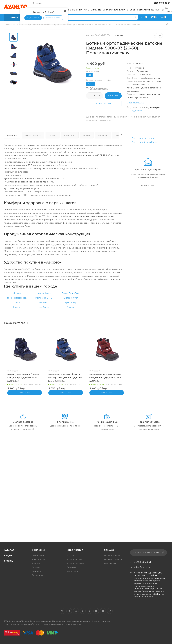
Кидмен (119, 35)
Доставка (103, 135)
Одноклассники (83, 611)
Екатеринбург (71, 298)
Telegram (69, 611)
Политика (72, 567)
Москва (17, 293)
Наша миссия (39, 560)
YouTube (76, 611)
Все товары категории (143, 138)
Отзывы (53, 135)
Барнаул (44, 302)
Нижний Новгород (17, 298)
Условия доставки (76, 563)
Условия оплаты (75, 560)
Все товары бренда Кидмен (145, 142)
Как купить (70, 135)
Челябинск (44, 307)
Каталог (9, 550)
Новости (36, 563)
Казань (17, 307)
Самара (71, 307)
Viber (89, 611)
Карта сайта (73, 571)
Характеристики (33, 135)
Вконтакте (62, 611)
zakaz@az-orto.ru (143, 567)
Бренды (9, 561)
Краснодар (71, 302)
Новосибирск (44, 293)
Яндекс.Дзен (103, 611)
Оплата (87, 135)
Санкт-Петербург (71, 293)
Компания (38, 550)
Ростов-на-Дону (44, 298)
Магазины (72, 556)
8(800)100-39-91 (162, 3)
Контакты (37, 571)
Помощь (109, 550)
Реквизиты (37, 575)
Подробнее (136, 111)
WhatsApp (96, 611)
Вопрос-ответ (111, 563)
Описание (12, 135)
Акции (8, 556)
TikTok (110, 611)
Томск (17, 302)
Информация (75, 550)
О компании (38, 556)
